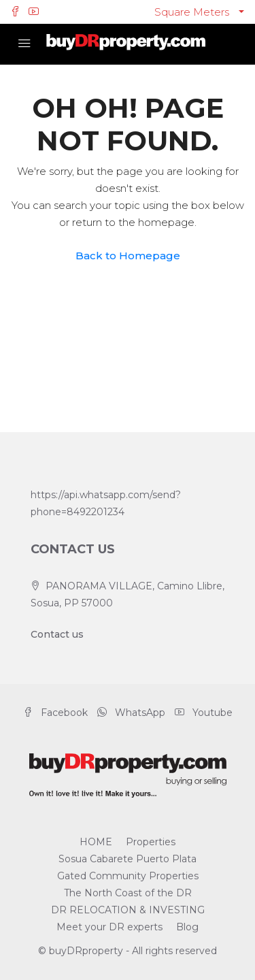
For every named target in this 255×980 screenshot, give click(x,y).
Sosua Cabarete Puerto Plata (128, 859)
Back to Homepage (128, 256)
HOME (96, 842)
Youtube (204, 713)
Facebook (55, 713)
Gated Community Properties (128, 876)
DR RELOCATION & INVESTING (128, 910)
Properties (151, 842)
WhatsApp (131, 713)
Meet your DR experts (109, 927)
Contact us (57, 634)
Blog (187, 927)
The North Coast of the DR (128, 893)
